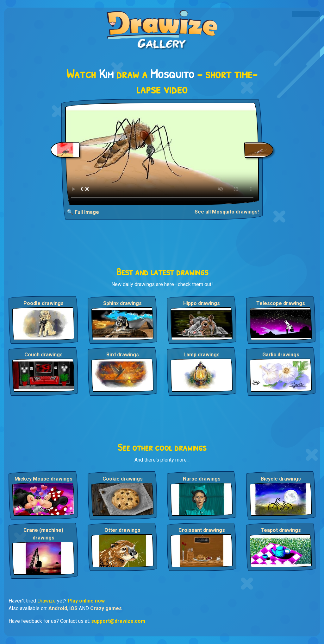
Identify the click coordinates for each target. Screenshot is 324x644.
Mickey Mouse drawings (44, 479)
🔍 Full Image (83, 212)
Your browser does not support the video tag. (162, 154)
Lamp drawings (202, 355)
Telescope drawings (281, 303)
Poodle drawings (44, 303)
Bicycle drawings (281, 479)
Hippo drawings (202, 303)
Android (58, 608)
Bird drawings (123, 355)
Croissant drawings (202, 530)
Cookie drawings (123, 479)
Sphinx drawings (122, 303)
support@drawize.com (118, 621)
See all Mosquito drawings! (227, 212)
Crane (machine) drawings (43, 534)
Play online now (86, 601)
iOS (73, 608)
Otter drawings (122, 530)
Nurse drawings (202, 479)
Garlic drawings (281, 355)
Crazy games (106, 608)
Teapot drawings (281, 530)
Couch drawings (44, 355)
